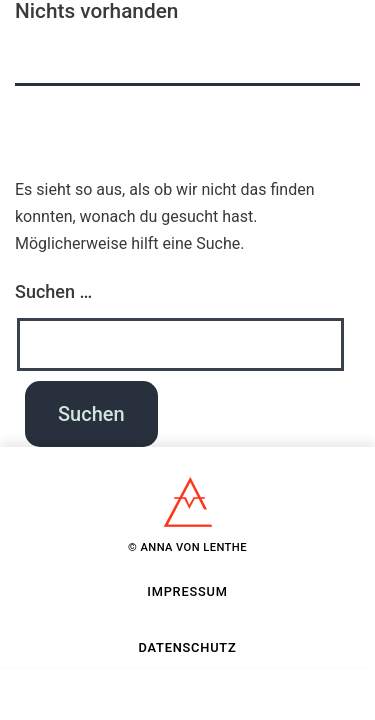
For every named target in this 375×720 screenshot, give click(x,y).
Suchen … (53, 291)
